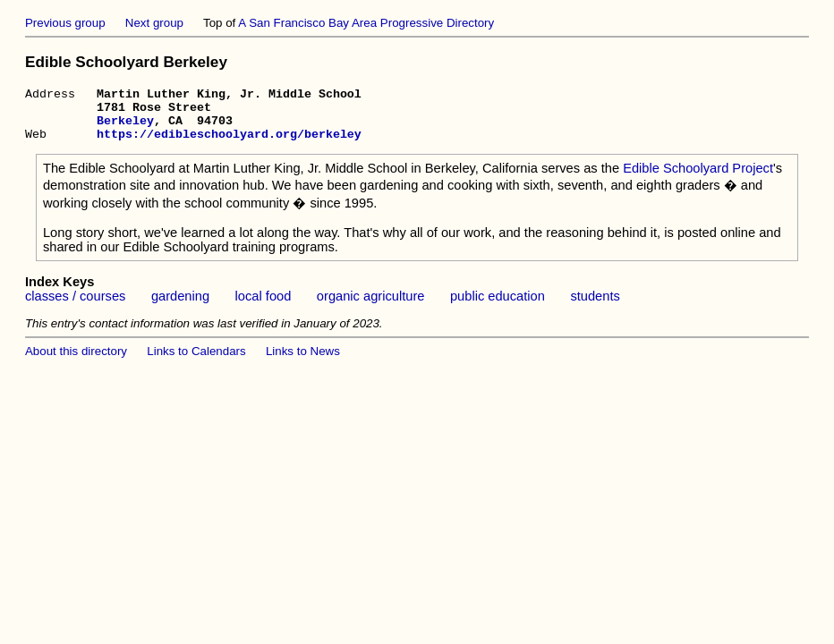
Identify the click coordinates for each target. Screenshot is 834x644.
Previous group (65, 23)
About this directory (76, 362)
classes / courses (75, 307)
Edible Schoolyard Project (698, 179)
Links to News (303, 362)
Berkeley (125, 128)
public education (498, 307)
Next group (154, 23)
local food (264, 307)
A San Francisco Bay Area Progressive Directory (366, 23)
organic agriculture (371, 307)
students (595, 307)
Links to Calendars (196, 362)
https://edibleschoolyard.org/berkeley (229, 144)
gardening (180, 307)
